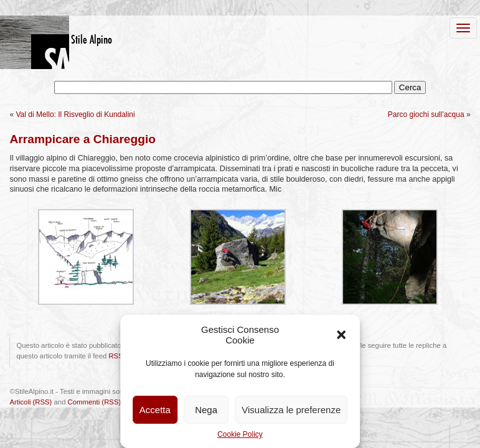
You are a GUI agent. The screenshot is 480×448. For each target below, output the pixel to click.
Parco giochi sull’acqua (426, 114)
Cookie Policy (240, 434)
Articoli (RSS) (31, 402)
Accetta (155, 410)
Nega (206, 410)
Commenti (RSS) (95, 402)
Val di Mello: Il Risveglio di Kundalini (75, 114)
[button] (341, 335)
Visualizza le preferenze (291, 410)
